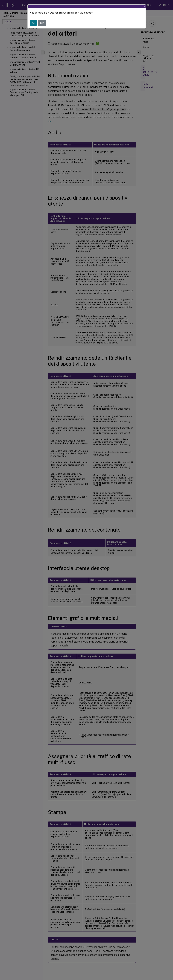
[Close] (144, 6)
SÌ (33, 23)
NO (42, 23)
